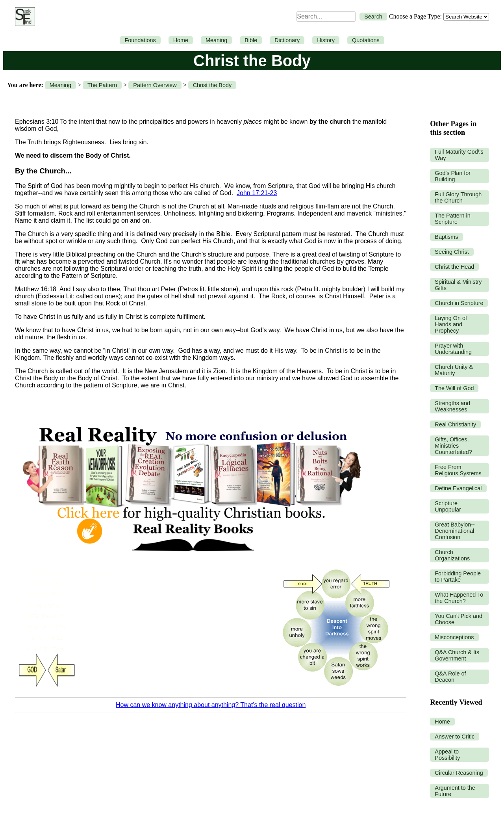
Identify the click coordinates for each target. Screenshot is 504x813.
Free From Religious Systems (458, 470)
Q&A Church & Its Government (457, 655)
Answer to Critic (455, 737)
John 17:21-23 (257, 193)
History (326, 40)
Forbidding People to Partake (458, 577)
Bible (251, 40)
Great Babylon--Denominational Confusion (455, 531)
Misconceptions (454, 637)
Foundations (140, 40)
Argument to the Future (455, 791)
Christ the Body (212, 85)
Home (181, 40)
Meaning (216, 40)
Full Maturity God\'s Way (459, 155)
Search (373, 17)
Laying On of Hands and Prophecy (451, 324)
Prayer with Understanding (453, 349)
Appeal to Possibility (447, 755)
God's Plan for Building (453, 176)
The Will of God (454, 388)
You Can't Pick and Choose (459, 619)
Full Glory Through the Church (458, 197)
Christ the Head (454, 267)
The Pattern (102, 85)
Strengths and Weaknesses (452, 406)
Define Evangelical (458, 488)
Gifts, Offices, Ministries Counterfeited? (453, 446)
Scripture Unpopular (448, 506)
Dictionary (287, 40)
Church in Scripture (459, 303)
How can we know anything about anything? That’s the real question (211, 705)
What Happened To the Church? (459, 598)
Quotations (366, 40)
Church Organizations (452, 555)
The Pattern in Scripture (452, 219)
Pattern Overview (155, 85)
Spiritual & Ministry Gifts (458, 285)
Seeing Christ (452, 252)
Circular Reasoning (459, 773)
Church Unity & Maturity (454, 370)
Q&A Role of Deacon (450, 677)
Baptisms (446, 237)
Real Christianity (455, 424)
